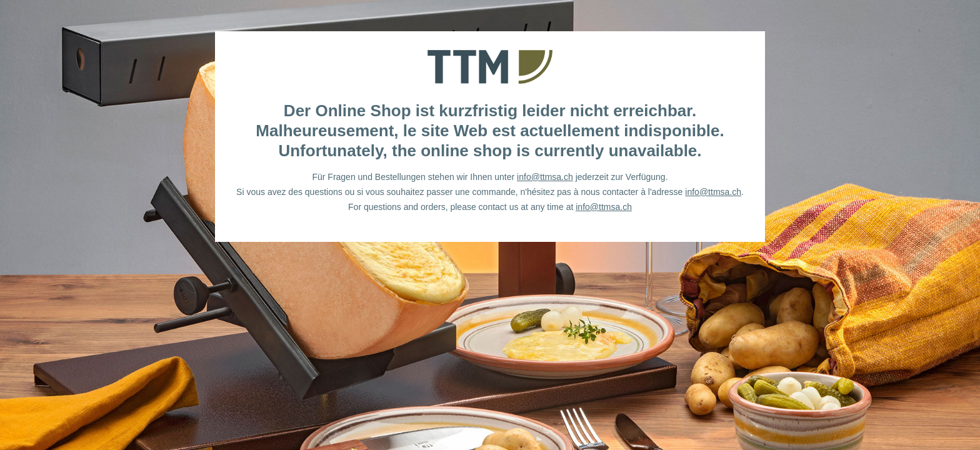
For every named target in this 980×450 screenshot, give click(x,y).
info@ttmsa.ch (545, 177)
